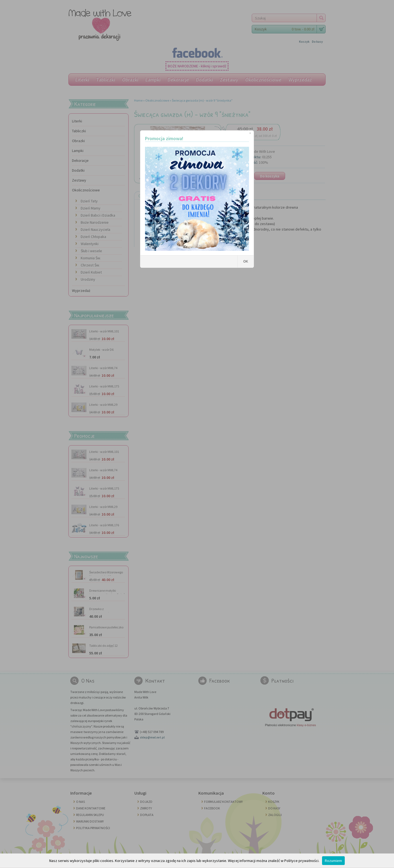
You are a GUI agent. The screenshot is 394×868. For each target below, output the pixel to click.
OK (246, 261)
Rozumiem (333, 861)
